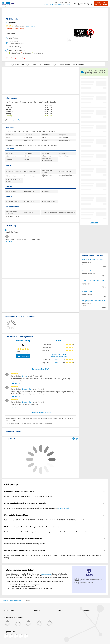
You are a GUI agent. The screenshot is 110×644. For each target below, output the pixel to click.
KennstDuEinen (27, 389)
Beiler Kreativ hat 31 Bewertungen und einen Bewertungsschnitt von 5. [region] (26, 544)
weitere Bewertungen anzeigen (41, 412)
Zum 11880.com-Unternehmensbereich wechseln (56, 4)
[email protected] (63, 508)
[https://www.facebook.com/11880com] (6, 636)
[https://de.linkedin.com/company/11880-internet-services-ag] (21, 636)
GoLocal (25, 376)
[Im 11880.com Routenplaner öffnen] (74, 438)
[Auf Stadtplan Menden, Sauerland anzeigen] (77, 439)
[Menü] (92, 4)
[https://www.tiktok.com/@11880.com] (16, 636)
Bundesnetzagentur (46, 574)
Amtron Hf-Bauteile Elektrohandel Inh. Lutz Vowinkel (94, 260)
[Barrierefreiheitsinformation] (89, 4)
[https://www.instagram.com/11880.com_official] (11, 636)
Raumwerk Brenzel (89, 271)
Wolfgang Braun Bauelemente (92, 301)
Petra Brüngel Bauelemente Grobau (94, 280)
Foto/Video (37, 64)
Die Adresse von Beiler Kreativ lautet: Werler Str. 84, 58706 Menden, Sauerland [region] (28, 496)
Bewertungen (65, 64)
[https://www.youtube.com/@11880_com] (26, 636)
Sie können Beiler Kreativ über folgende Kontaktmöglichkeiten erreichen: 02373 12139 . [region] (37, 508)
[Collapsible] (104, 491)
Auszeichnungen (51, 64)
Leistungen (26, 64)
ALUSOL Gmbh (87, 291)
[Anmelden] (83, 4)
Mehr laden (94, 223)
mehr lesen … (16, 383)
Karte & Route (78, 64)
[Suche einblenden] (76, 4)
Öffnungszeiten (13, 64)
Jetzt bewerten (23, 356)
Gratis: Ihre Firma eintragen (101, 3)
